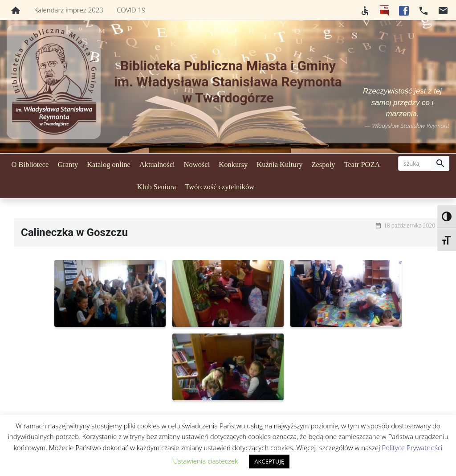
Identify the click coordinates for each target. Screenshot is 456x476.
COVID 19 (131, 10)
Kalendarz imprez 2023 (69, 10)
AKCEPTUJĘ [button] (269, 461)
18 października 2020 (409, 226)
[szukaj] (415, 163)
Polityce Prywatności (412, 448)
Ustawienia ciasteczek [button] (206, 461)
